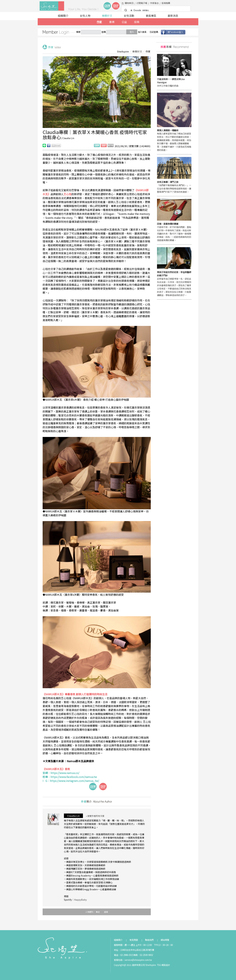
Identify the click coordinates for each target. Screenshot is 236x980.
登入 (132, 32)
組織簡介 (63, 16)
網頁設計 (166, 965)
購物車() (129, 3)
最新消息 (173, 16)
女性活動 (129, 16)
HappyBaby (80, 900)
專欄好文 (107, 16)
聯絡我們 (149, 940)
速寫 (106, 912)
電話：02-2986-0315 (124, 955)
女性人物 (85, 16)
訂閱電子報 (142, 3)
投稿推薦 (166, 3)
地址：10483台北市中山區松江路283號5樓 (134, 950)
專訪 (98, 912)
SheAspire (123, 51)
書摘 (112, 22)
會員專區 (151, 16)
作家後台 (154, 3)
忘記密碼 (154, 32)
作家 (99, 22)
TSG (159, 965)
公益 (124, 22)
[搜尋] (155, 10)
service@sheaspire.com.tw (138, 960)
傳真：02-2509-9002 (143, 955)
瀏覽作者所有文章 (95, 816)
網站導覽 (165, 940)
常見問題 (134, 940)
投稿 (137, 22)
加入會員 (142, 32)
